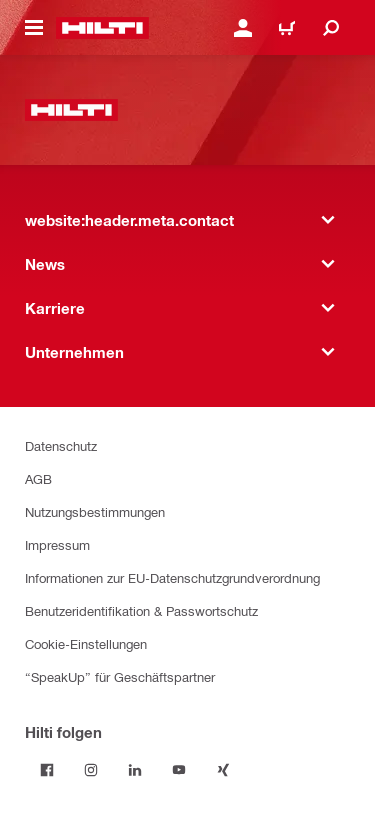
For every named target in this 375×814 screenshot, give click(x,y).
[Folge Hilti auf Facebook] (47, 770)
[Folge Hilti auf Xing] (223, 770)
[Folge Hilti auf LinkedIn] (135, 770)
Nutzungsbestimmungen (95, 511)
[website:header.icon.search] (331, 28)
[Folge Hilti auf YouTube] (179, 770)
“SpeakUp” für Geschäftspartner (120, 676)
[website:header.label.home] (102, 28)
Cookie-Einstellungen (86, 643)
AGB (38, 478)
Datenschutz (61, 445)
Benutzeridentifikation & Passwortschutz (141, 610)
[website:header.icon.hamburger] (34, 28)
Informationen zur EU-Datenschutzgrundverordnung (172, 577)
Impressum (57, 544)
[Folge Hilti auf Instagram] (91, 770)
